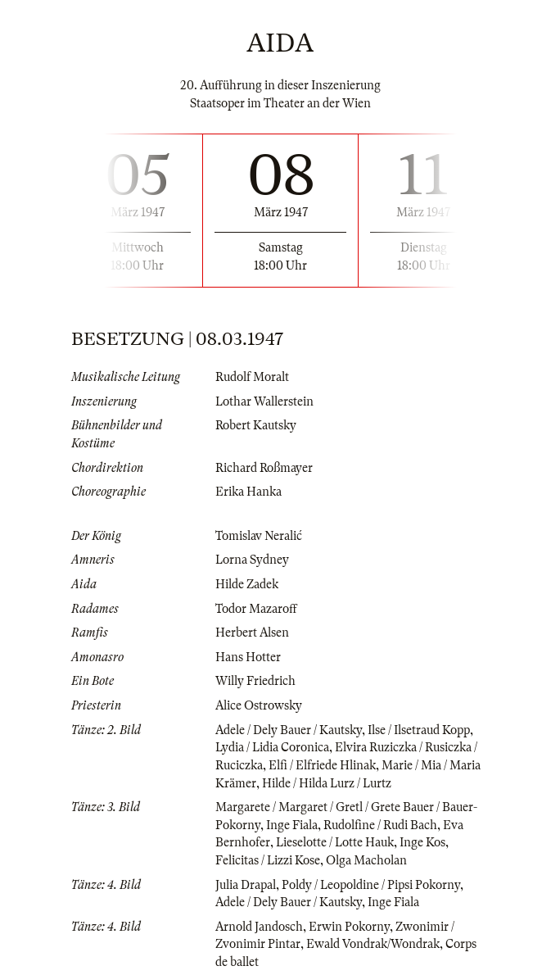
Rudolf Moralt (252, 377)
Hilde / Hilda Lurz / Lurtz (327, 783)
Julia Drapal (246, 885)
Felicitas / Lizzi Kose (268, 860)
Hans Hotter (248, 657)
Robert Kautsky (256, 425)
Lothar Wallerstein (264, 401)
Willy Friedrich (255, 681)
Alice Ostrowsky (259, 705)
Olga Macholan (366, 860)
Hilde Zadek (247, 584)
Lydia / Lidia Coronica (272, 747)
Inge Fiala (292, 825)
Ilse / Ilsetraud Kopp (419, 730)
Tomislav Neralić (259, 536)
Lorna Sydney (252, 560)
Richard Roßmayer (264, 468)
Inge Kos (422, 842)
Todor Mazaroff (256, 609)
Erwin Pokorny (349, 927)
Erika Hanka (248, 492)
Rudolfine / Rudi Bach (380, 825)
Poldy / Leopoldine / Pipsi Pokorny (371, 885)
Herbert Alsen (252, 633)
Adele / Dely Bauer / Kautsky (289, 730)
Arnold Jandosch (259, 927)
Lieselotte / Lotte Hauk (335, 842)
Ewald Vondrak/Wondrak (373, 944)
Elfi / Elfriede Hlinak (322, 765)
